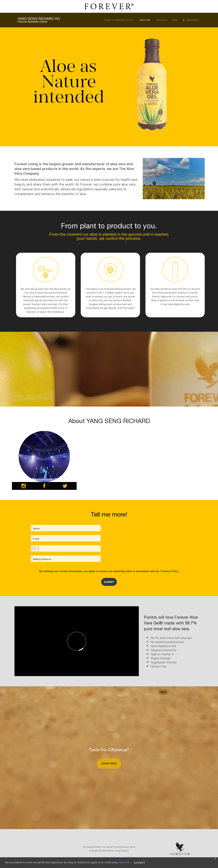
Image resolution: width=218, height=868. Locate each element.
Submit (109, 582)
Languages (191, 20)
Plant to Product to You (119, 20)
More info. (125, 862)
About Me (145, 20)
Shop (175, 20)
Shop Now (109, 763)
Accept (139, 863)
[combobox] (35, 548)
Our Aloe (162, 20)
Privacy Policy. (169, 571)
